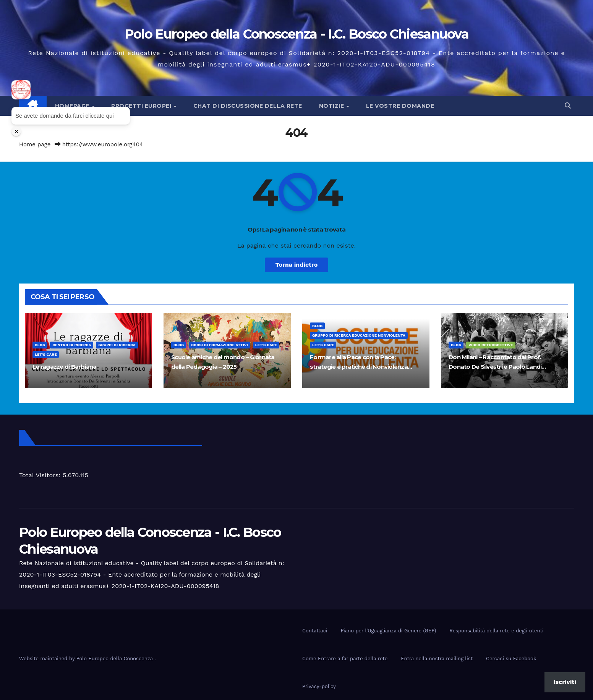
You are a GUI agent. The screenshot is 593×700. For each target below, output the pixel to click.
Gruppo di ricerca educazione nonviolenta (359, 335)
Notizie (332, 106)
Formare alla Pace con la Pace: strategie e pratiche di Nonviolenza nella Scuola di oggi (359, 367)
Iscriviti (565, 682)
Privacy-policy (319, 686)
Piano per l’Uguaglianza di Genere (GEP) (388, 631)
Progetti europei (142, 106)
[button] (568, 106)
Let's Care (46, 354)
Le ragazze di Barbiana (65, 367)
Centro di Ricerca (72, 345)
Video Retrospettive (491, 345)
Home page (35, 144)
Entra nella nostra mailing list (437, 659)
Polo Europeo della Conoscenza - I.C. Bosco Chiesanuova (296, 34)
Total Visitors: (41, 475)
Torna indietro (297, 265)
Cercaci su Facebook (511, 659)
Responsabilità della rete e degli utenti (496, 631)
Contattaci (315, 631)
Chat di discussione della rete (248, 106)
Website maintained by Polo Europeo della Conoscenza (87, 659)
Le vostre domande (400, 106)
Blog (40, 345)
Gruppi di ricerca (117, 345)
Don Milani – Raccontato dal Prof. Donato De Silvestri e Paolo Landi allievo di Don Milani (495, 367)
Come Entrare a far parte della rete (345, 659)
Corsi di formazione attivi (219, 345)
